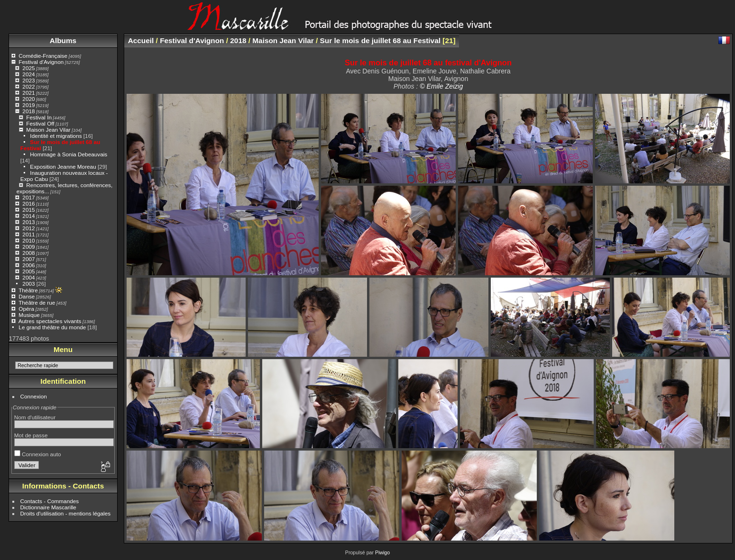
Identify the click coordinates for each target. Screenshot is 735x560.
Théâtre (28, 290)
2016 (28, 203)
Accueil (141, 41)
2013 (28, 222)
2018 (28, 111)
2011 (28, 234)
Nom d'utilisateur (35, 417)
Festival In (39, 117)
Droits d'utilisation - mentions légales (66, 513)
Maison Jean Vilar (48, 130)
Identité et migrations (56, 136)
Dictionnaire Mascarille (48, 507)
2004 (28, 277)
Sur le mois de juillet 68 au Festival (380, 41)
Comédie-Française (43, 56)
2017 (28, 197)
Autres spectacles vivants (50, 321)
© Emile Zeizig (441, 86)
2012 (28, 228)
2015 (28, 210)
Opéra (26, 309)
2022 (28, 86)
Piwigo (382, 552)
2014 (28, 216)
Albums (63, 41)
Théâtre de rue (37, 303)
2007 (28, 259)
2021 (28, 93)
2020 (28, 99)
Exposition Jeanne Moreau (63, 167)
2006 (28, 265)
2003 (28, 284)
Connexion (34, 396)
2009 (28, 247)
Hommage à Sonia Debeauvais (69, 154)
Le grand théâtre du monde (52, 327)
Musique (29, 315)
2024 (28, 74)
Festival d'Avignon (41, 62)
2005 (28, 271)
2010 (28, 240)
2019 (28, 105)
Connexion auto (38, 454)
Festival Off (40, 123)
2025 (28, 68)
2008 (28, 253)
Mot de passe (31, 435)
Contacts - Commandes (50, 501)
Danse (27, 296)
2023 (28, 80)
